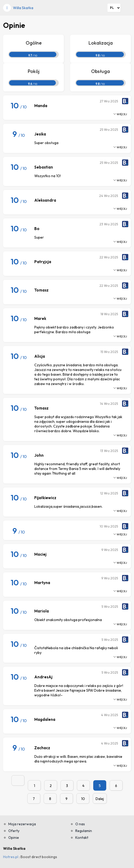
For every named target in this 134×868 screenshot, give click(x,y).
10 (83, 799)
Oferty (14, 831)
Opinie (14, 838)
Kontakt (82, 838)
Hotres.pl (11, 857)
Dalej (100, 799)
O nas (80, 824)
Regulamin (84, 831)
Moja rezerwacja (22, 824)
